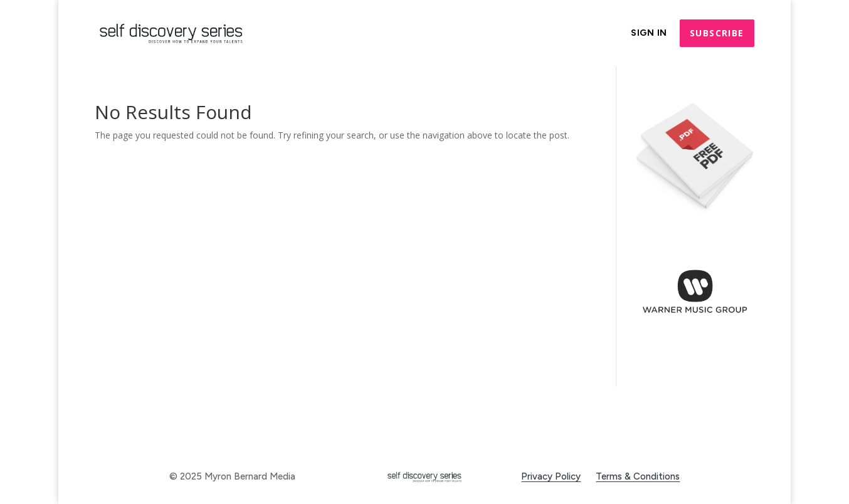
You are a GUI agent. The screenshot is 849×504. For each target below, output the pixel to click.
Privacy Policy (551, 476)
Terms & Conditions (638, 476)
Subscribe (717, 33)
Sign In (649, 34)
